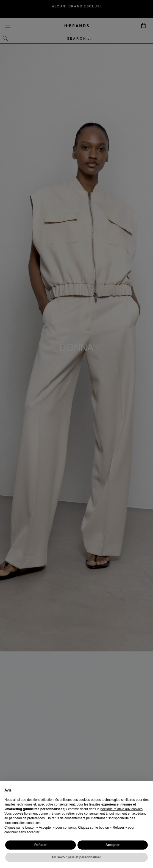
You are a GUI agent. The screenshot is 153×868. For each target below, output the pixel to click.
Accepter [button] (112, 845)
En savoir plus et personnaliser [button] (76, 857)
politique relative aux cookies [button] (121, 809)
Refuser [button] (41, 845)
